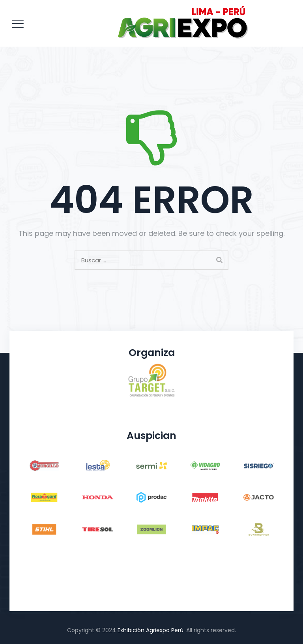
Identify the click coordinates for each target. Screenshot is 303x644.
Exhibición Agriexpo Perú (151, 630)
